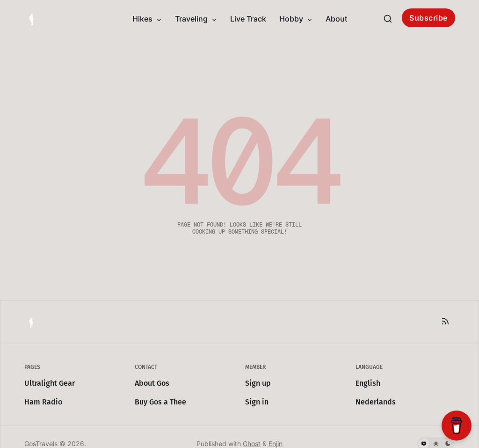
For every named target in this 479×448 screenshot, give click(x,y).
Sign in (257, 402)
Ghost (252, 444)
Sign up (258, 383)
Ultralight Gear (50, 383)
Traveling (196, 19)
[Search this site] (388, 19)
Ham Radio (43, 402)
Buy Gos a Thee (160, 402)
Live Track (248, 19)
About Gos (152, 383)
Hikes (147, 19)
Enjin (276, 444)
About (336, 19)
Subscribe (428, 18)
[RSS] (445, 321)
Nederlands (376, 402)
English (368, 383)
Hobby (296, 19)
